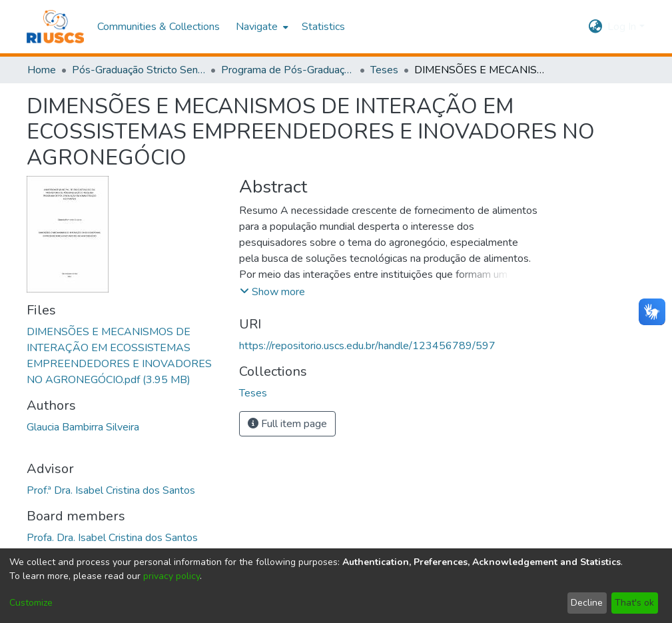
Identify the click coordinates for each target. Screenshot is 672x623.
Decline (587, 603)
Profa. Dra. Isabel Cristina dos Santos (112, 538)
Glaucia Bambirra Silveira (83, 427)
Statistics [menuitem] (323, 27)
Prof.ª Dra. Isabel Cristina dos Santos (111, 490)
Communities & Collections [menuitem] (159, 27)
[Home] (56, 27)
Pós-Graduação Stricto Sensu (139, 70)
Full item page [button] (287, 424)
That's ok (634, 603)
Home (42, 70)
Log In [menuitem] (622, 27)
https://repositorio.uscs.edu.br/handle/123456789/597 (367, 346)
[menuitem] (261, 27)
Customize (31, 603)
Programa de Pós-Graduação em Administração (288, 70)
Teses (384, 70)
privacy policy (171, 576)
